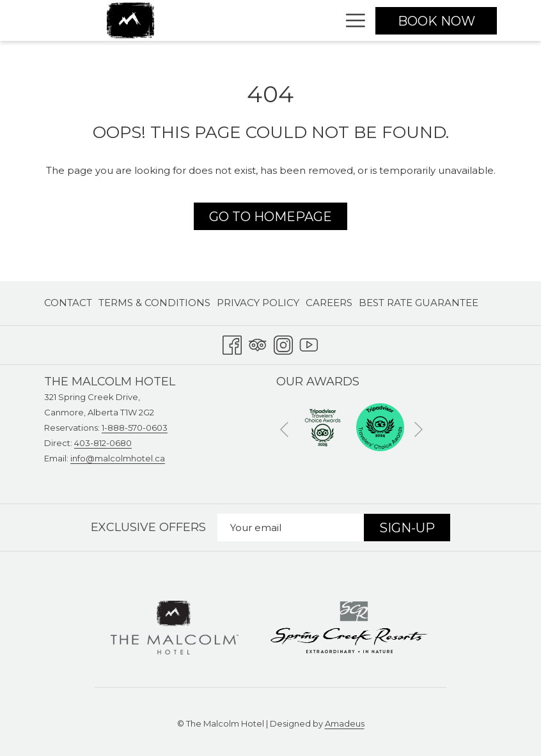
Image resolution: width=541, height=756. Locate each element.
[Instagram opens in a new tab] (283, 343)
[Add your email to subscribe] (291, 528)
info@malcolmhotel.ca (118, 458)
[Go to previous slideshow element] (284, 429)
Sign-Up (407, 528)
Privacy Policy (258, 303)
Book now (436, 21)
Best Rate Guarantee (419, 303)
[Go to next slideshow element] (419, 429)
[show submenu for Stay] (330, 20)
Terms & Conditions (154, 303)
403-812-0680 (103, 443)
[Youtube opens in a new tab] (309, 343)
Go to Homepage (270, 217)
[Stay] (298, 20)
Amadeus (345, 723)
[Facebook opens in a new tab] (232, 343)
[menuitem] (70, 303)
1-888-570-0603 (135, 428)
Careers (329, 303)
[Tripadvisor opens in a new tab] (258, 343)
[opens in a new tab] (323, 426)
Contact (68, 303)
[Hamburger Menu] (351, 20)
